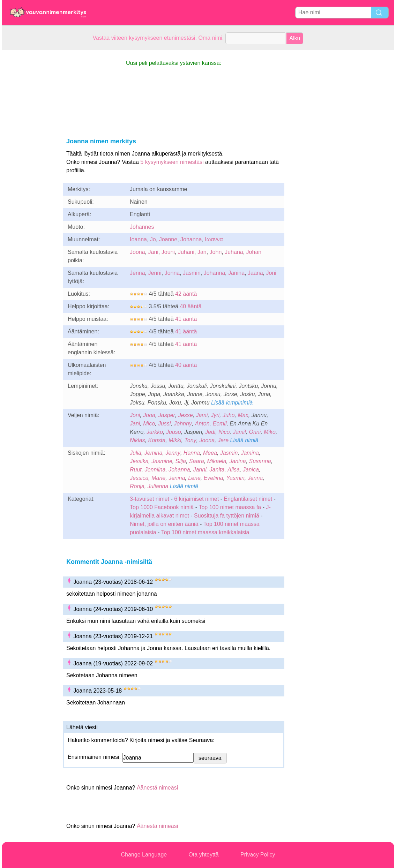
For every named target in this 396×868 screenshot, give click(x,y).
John (216, 252)
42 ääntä (186, 294)
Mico (149, 424)
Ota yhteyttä (203, 855)
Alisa (234, 470)
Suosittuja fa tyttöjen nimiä (227, 516)
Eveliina (214, 478)
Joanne (168, 239)
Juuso (174, 432)
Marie (158, 478)
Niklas (137, 440)
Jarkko (155, 432)
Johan (254, 252)
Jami (202, 415)
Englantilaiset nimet (248, 499)
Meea (210, 453)
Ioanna (138, 239)
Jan (202, 252)
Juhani (186, 252)
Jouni (168, 252)
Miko (270, 432)
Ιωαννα (214, 239)
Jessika (139, 461)
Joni (271, 273)
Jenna (137, 273)
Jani (153, 252)
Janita (217, 470)
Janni (200, 470)
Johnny (183, 424)
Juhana (234, 252)
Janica (251, 470)
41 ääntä (186, 319)
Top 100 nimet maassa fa (230, 507)
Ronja (137, 486)
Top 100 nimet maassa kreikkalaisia (205, 532)
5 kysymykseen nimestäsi (172, 162)
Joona (137, 252)
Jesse (186, 415)
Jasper (167, 415)
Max (243, 415)
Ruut (136, 470)
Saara (197, 461)
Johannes (142, 227)
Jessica (139, 478)
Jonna (172, 273)
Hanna (192, 453)
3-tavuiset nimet (150, 499)
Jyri (215, 415)
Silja (181, 461)
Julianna (158, 486)
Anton (202, 424)
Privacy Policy (258, 855)
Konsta (157, 440)
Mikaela (216, 461)
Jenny (173, 453)
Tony (190, 440)
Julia (136, 453)
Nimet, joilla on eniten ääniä (164, 524)
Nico (224, 432)
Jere (223, 440)
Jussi (164, 424)
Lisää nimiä (244, 440)
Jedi (210, 432)
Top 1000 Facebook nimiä (162, 507)
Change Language (144, 855)
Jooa (149, 415)
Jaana (255, 273)
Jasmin (192, 273)
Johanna (191, 239)
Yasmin (236, 478)
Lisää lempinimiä (232, 403)
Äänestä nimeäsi (157, 788)
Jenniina (155, 470)
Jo (153, 239)
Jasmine (162, 461)
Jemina (154, 453)
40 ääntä (190, 306)
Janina (236, 273)
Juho (229, 415)
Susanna (260, 461)
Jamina (250, 453)
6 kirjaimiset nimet (196, 499)
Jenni (155, 273)
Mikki (175, 440)
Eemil (219, 424)
